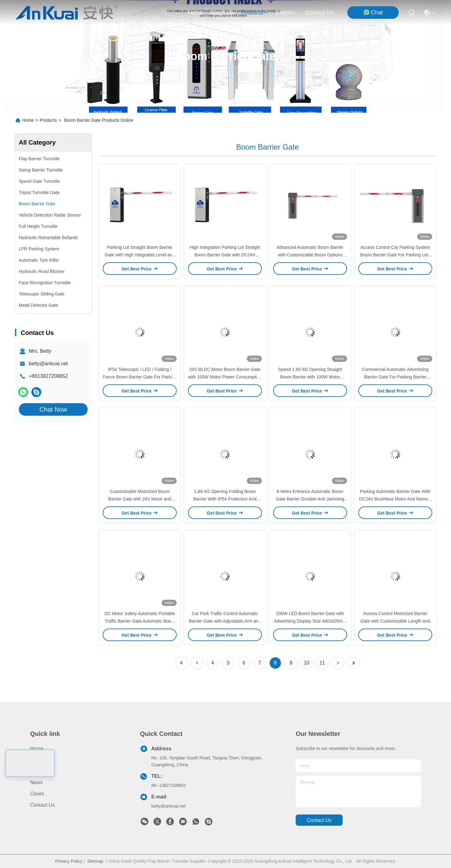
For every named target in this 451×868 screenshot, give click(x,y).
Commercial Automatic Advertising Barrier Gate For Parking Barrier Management (395, 377)
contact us (319, 13)
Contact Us (42, 805)
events (287, 13)
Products (48, 120)
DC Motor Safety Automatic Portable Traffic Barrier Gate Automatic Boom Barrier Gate (140, 621)
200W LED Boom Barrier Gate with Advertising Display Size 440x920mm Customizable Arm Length (310, 621)
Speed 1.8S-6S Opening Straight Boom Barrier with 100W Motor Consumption (310, 377)
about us (222, 13)
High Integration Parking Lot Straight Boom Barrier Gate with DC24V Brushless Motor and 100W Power (225, 255)
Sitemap (95, 861)
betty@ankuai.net (48, 364)
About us (40, 771)
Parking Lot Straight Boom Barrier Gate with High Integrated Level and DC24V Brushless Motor (140, 255)
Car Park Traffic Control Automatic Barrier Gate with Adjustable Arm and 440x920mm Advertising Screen (225, 621)
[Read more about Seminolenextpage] (181, 663)
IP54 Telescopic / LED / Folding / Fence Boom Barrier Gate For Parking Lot (140, 377)
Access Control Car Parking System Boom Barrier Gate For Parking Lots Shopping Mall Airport (395, 255)
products (254, 13)
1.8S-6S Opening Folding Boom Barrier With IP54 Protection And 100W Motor (225, 499)
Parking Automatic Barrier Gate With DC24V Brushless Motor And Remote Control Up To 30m (395, 499)
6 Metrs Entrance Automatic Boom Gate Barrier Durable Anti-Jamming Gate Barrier (310, 499)
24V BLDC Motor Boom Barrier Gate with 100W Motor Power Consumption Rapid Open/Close (225, 377)
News (36, 782)
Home (195, 13)
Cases (37, 794)
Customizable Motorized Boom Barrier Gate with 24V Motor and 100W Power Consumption (140, 499)
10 (307, 663)
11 (322, 663)
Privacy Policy (69, 861)
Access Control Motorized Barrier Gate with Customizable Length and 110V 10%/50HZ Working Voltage (395, 621)
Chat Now (53, 409)
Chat (373, 12)
